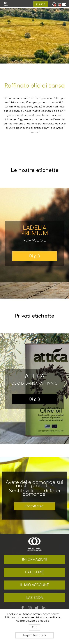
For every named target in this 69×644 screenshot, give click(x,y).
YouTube (30, 608)
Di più (35, 256)
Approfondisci (34, 635)
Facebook (23, 608)
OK (34, 627)
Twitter (37, 608)
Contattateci (34, 506)
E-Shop (41, 5)
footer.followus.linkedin (44, 608)
